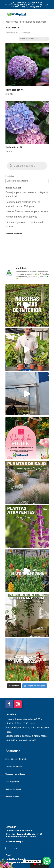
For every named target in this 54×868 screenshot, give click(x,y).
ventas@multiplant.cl (16, 859)
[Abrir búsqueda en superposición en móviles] (27, 166)
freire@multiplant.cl (16, 863)
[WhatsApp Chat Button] (47, 861)
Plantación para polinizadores (21, 217)
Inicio (8, 22)
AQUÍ (16, 848)
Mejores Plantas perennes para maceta (27, 211)
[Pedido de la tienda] (34, 39)
